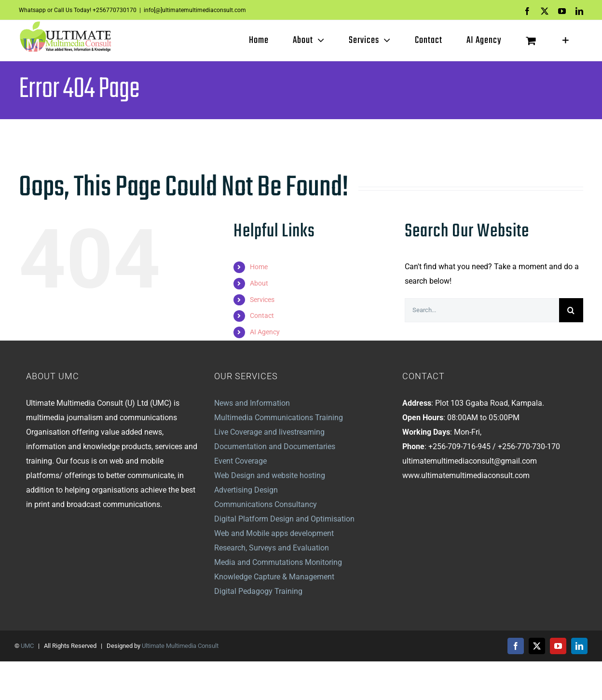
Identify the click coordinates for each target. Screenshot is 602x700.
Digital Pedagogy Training (258, 591)
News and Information (252, 403)
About (259, 283)
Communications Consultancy (266, 504)
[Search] (571, 310)
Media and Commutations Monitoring (278, 562)
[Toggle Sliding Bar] (566, 41)
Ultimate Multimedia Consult (180, 646)
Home (259, 267)
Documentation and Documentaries (275, 446)
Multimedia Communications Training (279, 418)
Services (262, 300)
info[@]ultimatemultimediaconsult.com (195, 10)
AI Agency (265, 332)
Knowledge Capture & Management (274, 577)
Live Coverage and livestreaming (269, 432)
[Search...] (482, 310)
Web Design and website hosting (270, 475)
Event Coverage (240, 461)
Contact (262, 316)
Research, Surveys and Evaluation (272, 548)
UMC (27, 646)
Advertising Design (246, 490)
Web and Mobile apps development (274, 533)
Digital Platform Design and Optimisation (284, 519)
